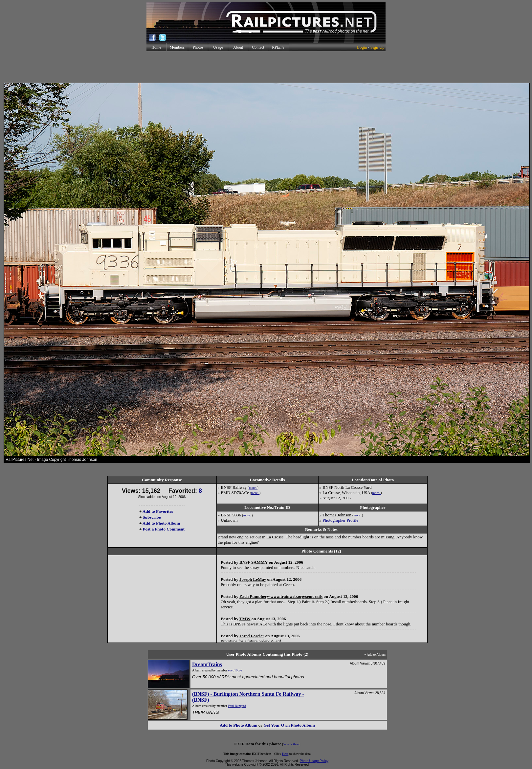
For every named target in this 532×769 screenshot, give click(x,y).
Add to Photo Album (161, 523)
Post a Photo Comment (164, 529)
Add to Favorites (158, 511)
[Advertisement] (266, 67)
